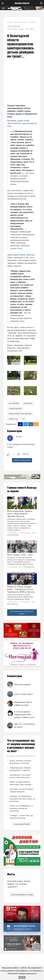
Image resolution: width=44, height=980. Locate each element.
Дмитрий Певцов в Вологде (24, 926)
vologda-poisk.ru (22, 3)
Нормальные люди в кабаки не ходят (23, 704)
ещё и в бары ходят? (24, 694)
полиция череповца (15, 408)
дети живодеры (14, 403)
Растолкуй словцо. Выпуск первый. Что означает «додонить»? (19, 884)
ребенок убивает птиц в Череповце (20, 414)
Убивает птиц (13, 419)
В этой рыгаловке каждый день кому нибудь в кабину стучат (24, 715)
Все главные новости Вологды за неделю (22, 613)
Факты (11, 874)
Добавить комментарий (22, 460)
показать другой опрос (22, 824)
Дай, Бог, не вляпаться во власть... (24, 725)
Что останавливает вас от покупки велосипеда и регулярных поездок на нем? (21, 746)
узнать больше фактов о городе (22, 895)
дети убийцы (28, 403)
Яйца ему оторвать (23, 684)
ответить (25, 454)
